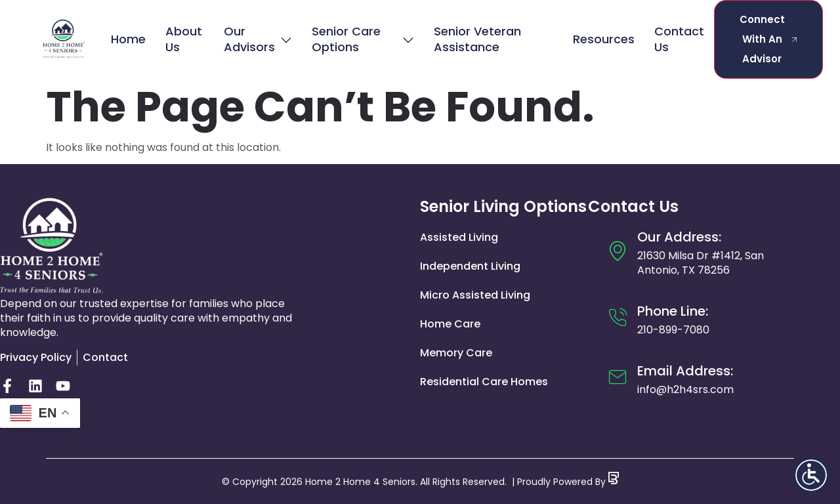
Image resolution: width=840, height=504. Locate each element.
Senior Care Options (363, 39)
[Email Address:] (618, 377)
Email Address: (685, 371)
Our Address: (679, 237)
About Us (184, 39)
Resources (604, 39)
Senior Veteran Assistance (477, 39)
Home (128, 39)
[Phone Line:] (618, 318)
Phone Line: (673, 311)
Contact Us (679, 39)
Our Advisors (258, 39)
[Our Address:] (618, 251)
